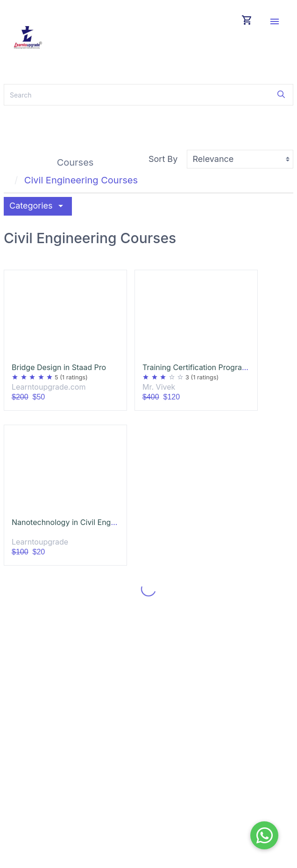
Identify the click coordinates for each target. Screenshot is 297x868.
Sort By (163, 159)
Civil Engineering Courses (81, 180)
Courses (75, 162)
